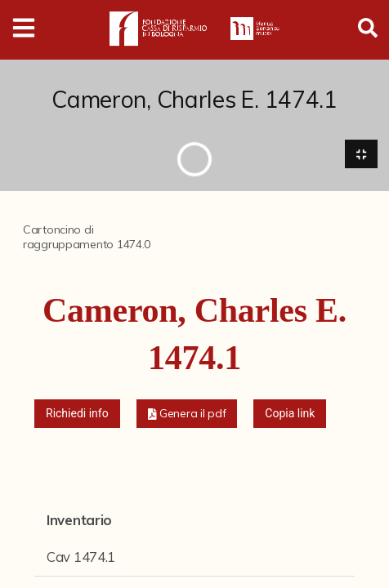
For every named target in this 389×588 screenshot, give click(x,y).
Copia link (290, 413)
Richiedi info (77, 413)
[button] (187, 414)
